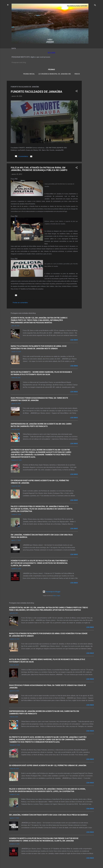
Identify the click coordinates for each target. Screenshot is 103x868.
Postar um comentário (20, 303)
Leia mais (74, 340)
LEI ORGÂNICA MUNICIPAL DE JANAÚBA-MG (55, 74)
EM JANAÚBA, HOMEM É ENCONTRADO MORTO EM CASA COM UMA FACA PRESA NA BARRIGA (49, 815)
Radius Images (57, 596)
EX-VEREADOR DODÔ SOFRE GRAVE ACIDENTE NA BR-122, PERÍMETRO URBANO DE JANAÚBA (48, 765)
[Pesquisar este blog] (51, 63)
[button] (77, 91)
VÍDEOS (77, 74)
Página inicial (29, 74)
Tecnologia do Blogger (52, 592)
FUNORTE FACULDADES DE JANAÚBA (36, 92)
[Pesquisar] (95, 5)
